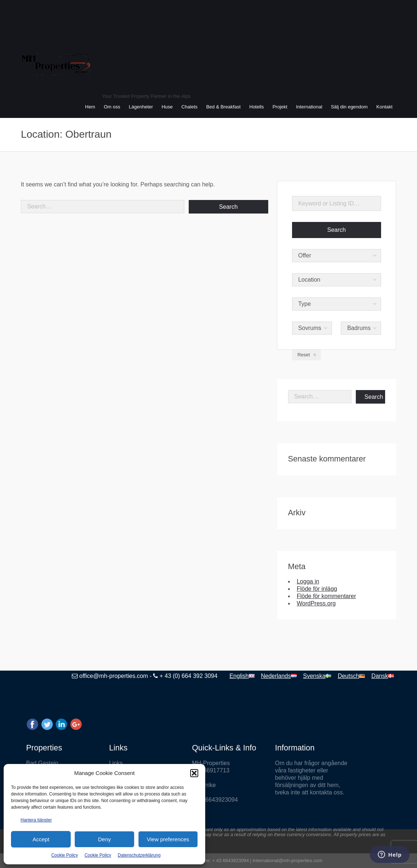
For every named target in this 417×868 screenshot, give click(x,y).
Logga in (308, 581)
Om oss (112, 107)
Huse (167, 107)
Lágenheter (141, 107)
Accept (41, 839)
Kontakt (384, 107)
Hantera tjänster (36, 820)
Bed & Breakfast (224, 107)
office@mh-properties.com (114, 676)
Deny (104, 839)
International (309, 107)
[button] (194, 773)
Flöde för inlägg (317, 589)
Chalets (189, 107)
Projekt (280, 107)
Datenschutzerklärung (139, 855)
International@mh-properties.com (287, 860)
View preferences (168, 839)
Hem (90, 107)
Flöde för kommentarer (326, 596)
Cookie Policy (65, 855)
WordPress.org (316, 603)
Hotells (257, 107)
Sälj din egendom (349, 107)
